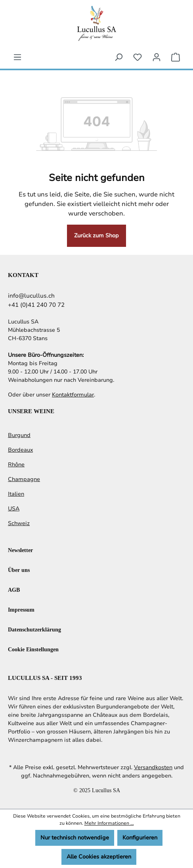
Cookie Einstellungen (33, 649)
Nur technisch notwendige (75, 838)
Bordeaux (20, 450)
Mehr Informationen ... (109, 823)
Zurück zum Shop (96, 236)
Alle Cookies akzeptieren (99, 857)
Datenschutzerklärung (34, 629)
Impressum (21, 609)
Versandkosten (153, 767)
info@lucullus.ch (31, 296)
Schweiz (19, 523)
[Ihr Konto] (157, 57)
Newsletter (20, 550)
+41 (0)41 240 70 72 (36, 305)
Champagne (24, 479)
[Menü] (17, 57)
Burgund (19, 435)
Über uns (19, 570)
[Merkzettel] (138, 57)
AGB (14, 590)
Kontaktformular (73, 395)
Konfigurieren (140, 838)
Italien (16, 494)
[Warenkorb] (176, 57)
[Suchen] (118, 57)
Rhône (16, 465)
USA (14, 509)
